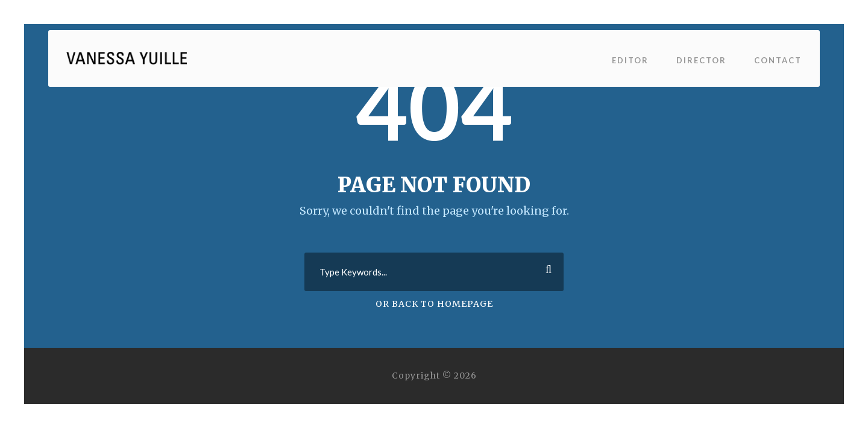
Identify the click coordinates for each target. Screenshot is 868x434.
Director (701, 60)
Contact (778, 60)
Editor (630, 60)
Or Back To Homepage (434, 304)
